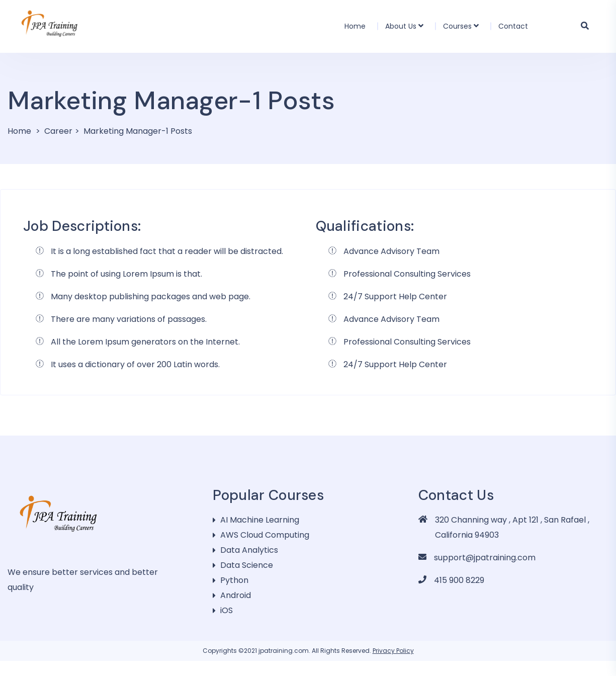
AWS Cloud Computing (265, 535)
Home (355, 26)
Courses (457, 26)
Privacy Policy (393, 651)
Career (58, 131)
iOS (227, 610)
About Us (401, 26)
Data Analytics (249, 550)
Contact (513, 26)
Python (234, 580)
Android (236, 595)
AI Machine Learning (260, 520)
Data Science (247, 565)
